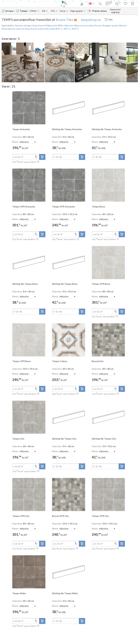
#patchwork (38, 25)
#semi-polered (38, 29)
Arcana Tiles (64, 20)
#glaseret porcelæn (84, 25)
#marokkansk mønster (13, 29)
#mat (28, 29)
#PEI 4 (75, 29)
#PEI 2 (59, 29)
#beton (123, 25)
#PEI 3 (67, 29)
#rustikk (50, 29)
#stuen (98, 25)
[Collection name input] (24, 11)
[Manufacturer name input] (10, 11)
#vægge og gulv (110, 25)
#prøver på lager (24, 25)
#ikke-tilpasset (65, 25)
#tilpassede (51, 25)
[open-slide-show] (29, 108)
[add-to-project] (42, 157)
